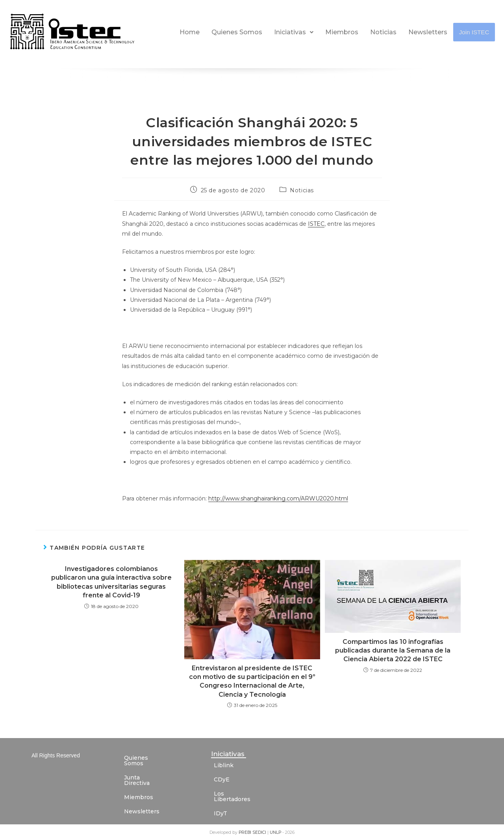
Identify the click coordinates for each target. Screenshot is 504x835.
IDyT (220, 808)
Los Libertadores (238, 794)
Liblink (224, 765)
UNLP (276, 827)
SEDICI (260, 827)
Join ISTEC (474, 32)
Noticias (384, 32)
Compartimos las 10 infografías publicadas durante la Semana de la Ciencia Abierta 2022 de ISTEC (393, 651)
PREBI (246, 827)
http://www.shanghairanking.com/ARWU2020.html (278, 498)
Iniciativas (294, 32)
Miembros (342, 32)
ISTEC (316, 224)
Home (190, 32)
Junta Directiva (145, 772)
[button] (294, 32)
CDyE (222, 779)
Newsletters (428, 32)
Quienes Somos (237, 32)
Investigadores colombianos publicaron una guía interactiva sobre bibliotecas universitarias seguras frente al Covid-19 (111, 582)
